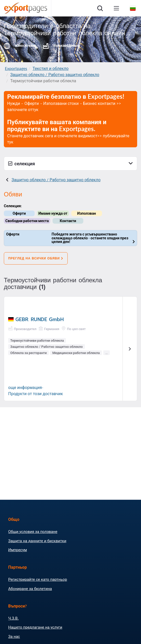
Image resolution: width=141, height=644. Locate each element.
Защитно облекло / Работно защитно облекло (55, 74)
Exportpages (16, 68)
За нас (14, 636)
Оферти (19, 213)
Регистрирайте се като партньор (38, 579)
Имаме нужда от (53, 213)
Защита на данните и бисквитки (37, 541)
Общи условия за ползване (33, 531)
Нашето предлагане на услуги (35, 627)
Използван (87, 213)
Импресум (18, 550)
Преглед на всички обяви (36, 258)
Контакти (68, 221)
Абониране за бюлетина (30, 588)
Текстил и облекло (51, 68)
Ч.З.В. (13, 618)
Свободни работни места (27, 221)
